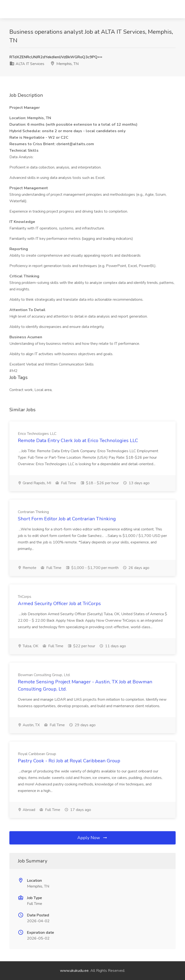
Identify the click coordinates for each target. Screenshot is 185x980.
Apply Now (92, 838)
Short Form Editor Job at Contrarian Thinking (67, 519)
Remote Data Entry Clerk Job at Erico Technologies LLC (78, 441)
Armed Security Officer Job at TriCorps (59, 604)
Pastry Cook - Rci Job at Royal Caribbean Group (69, 761)
